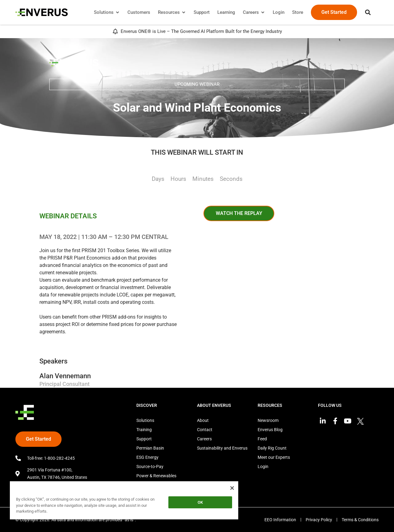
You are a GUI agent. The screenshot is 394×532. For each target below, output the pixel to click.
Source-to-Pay (150, 466)
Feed (262, 439)
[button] (368, 12)
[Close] (232, 488)
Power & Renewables (156, 476)
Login (263, 466)
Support (144, 439)
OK (200, 502)
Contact (205, 430)
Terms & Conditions (360, 520)
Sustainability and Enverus (222, 448)
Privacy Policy (319, 520)
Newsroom (268, 420)
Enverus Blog (270, 430)
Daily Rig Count (272, 448)
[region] (124, 501)
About (203, 420)
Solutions (145, 420)
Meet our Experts (274, 457)
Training (144, 430)
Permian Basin (150, 448)
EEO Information (280, 520)
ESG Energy (147, 457)
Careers (204, 439)
